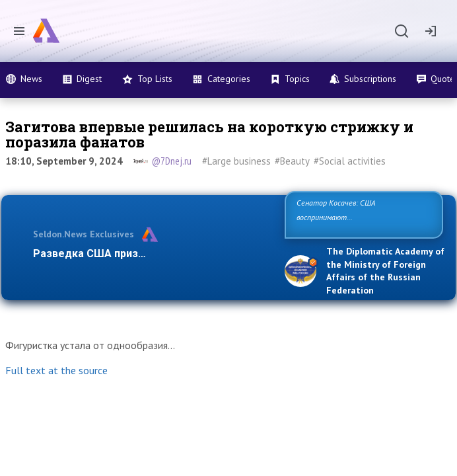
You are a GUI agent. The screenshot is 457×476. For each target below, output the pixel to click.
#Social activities (350, 161)
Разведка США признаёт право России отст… (152, 254)
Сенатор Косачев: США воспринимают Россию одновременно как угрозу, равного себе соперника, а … (362, 217)
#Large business (236, 161)
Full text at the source (56, 370)
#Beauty (292, 161)
